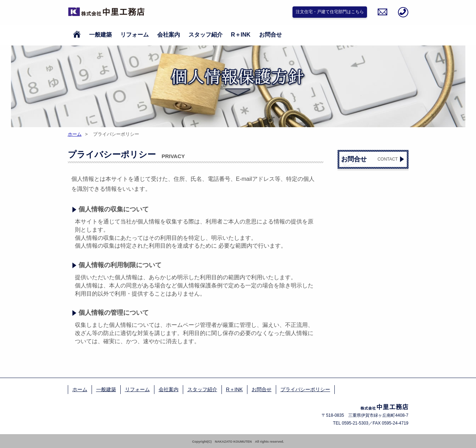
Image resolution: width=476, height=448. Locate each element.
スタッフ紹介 (206, 35)
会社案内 (169, 35)
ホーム (75, 134)
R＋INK (241, 35)
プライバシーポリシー (305, 389)
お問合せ (270, 35)
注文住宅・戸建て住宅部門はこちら (330, 12)
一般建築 (100, 35)
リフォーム (135, 35)
